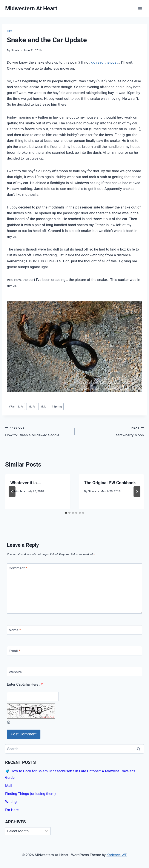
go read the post (104, 62)
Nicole (15, 50)
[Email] (74, 651)
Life (10, 31)
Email (15, 651)
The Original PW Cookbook (110, 483)
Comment (18, 568)
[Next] (137, 492)
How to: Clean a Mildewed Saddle (38, 431)
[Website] (74, 672)
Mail (9, 786)
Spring (57, 406)
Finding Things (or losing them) (30, 794)
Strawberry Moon (111, 431)
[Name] (74, 630)
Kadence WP (117, 855)
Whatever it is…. (26, 483)
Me (43, 406)
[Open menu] (140, 9)
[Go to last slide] (12, 492)
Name (15, 630)
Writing (11, 802)
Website (15, 672)
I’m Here (12, 810)
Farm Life (16, 406)
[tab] (66, 513)
